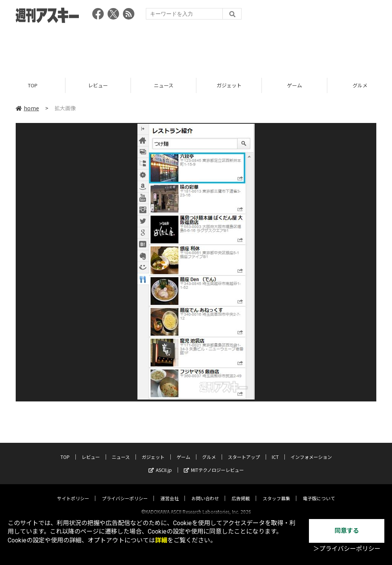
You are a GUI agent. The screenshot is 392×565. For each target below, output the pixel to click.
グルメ (209, 450)
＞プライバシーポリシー (347, 549)
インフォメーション (311, 450)
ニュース (164, 85)
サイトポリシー (73, 491)
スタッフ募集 (276, 491)
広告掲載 (241, 491)
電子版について (319, 491)
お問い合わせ (205, 491)
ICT (275, 450)
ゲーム (295, 85)
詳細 (161, 540)
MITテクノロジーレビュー (214, 463)
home (27, 108)
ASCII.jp (160, 463)
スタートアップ (244, 450)
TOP (33, 85)
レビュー (98, 85)
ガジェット (229, 85)
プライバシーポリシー (125, 491)
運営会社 (170, 491)
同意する (347, 531)
